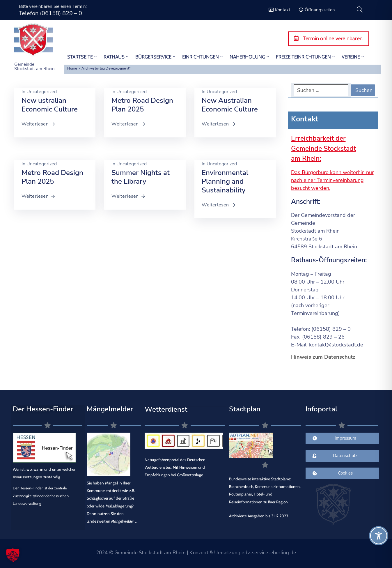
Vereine (353, 57)
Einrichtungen (203, 57)
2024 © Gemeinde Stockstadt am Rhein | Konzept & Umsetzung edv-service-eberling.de (196, 553)
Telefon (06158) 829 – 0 (50, 13)
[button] (13, 555)
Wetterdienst (166, 409)
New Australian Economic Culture (230, 105)
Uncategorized (42, 92)
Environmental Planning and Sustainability (225, 181)
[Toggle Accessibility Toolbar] (379, 536)
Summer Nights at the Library (141, 177)
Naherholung (250, 57)
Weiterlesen (39, 124)
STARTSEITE (83, 57)
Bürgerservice (156, 57)
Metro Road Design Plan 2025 (142, 105)
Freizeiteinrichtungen (306, 57)
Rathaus (117, 57)
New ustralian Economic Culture (50, 105)
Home (72, 68)
